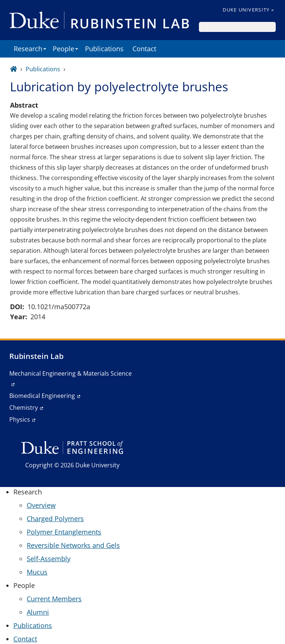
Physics (20, 419)
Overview (41, 505)
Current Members (54, 599)
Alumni (38, 612)
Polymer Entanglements (64, 532)
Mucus (37, 572)
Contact (144, 49)
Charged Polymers (55, 519)
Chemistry (24, 408)
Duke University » (248, 10)
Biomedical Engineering (42, 396)
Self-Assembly (49, 559)
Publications (104, 49)
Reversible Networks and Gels (73, 545)
